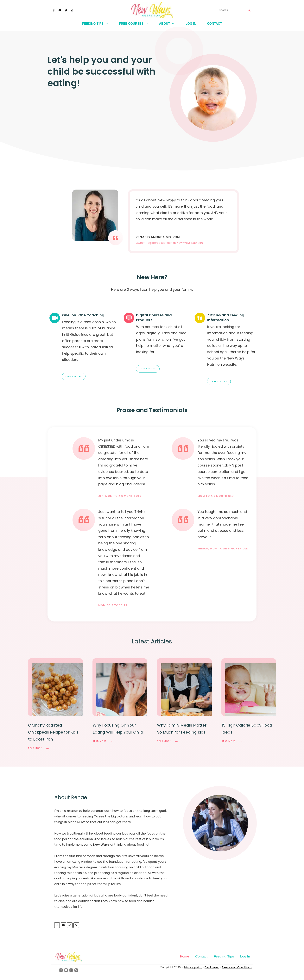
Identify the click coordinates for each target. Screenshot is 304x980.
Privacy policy (193, 967)
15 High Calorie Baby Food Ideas (247, 729)
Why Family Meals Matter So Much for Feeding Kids (182, 729)
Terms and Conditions (237, 967)
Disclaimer (212, 967)
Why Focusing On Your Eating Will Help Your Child (118, 729)
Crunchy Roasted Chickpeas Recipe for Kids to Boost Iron (53, 732)
